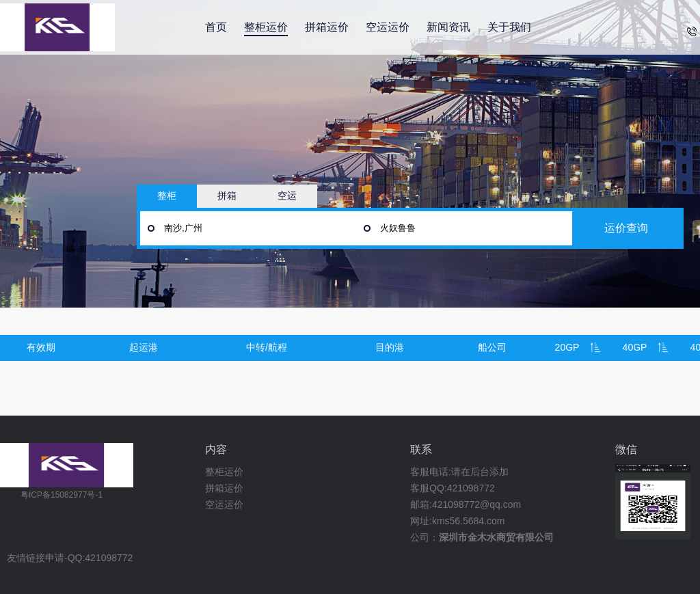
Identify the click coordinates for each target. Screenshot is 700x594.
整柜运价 (266, 27)
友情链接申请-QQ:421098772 (70, 558)
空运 (287, 195)
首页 (216, 27)
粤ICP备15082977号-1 (62, 495)
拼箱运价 (327, 27)
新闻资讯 (448, 27)
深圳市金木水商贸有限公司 (496, 537)
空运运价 (388, 27)
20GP (567, 347)
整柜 (167, 195)
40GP (635, 347)
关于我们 (509, 27)
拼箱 (227, 195)
